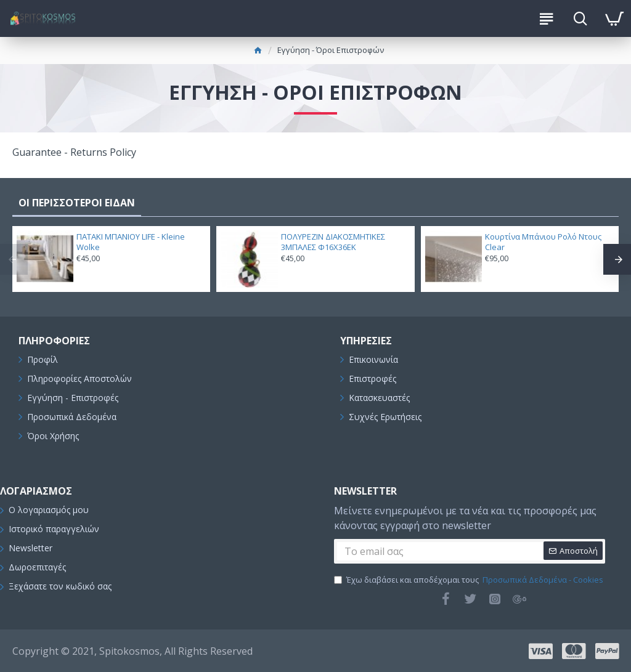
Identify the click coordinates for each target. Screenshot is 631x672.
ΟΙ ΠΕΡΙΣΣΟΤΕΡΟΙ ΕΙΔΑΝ (77, 203)
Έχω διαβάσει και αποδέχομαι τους (470, 580)
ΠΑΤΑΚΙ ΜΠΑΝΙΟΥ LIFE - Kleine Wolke (131, 242)
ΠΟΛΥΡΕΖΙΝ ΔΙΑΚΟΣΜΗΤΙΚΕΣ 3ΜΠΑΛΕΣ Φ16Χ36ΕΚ (333, 242)
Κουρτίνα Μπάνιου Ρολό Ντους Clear (543, 242)
